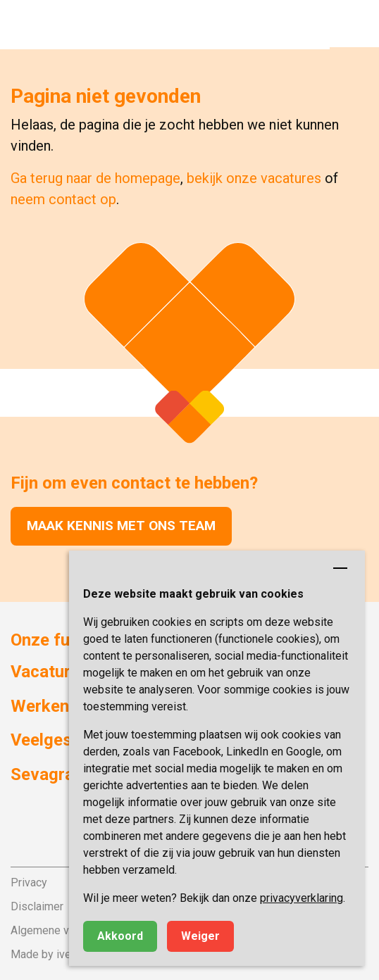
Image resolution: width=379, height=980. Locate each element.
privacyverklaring (302, 898)
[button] (354, 25)
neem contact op (63, 199)
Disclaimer (37, 906)
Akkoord (120, 936)
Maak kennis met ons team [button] (121, 526)
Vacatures (50, 672)
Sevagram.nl (58, 774)
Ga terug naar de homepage (95, 178)
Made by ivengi (48, 954)
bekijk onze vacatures (254, 178)
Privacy (29, 882)
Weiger (200, 936)
